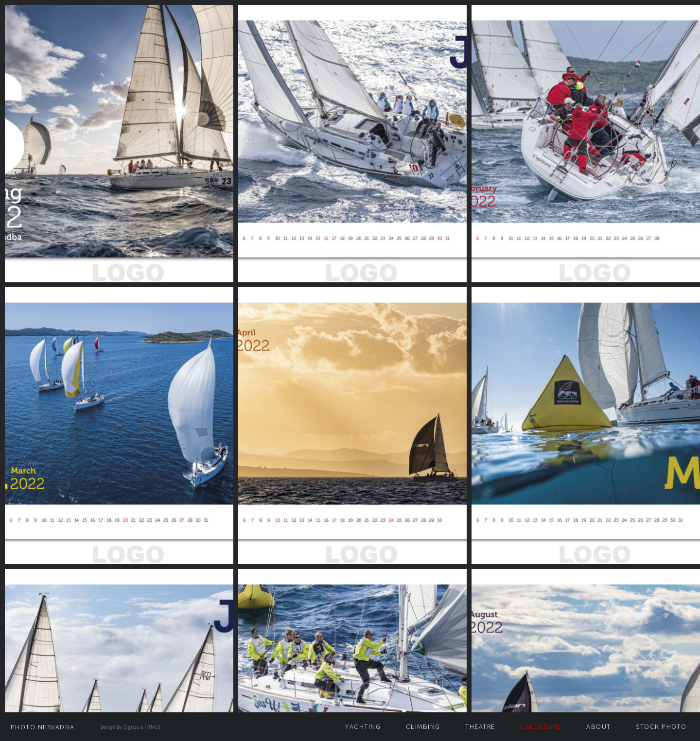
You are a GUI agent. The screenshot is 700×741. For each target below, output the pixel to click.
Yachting (363, 726)
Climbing (423, 726)
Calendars (541, 726)
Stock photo (661, 726)
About (598, 726)
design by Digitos (120, 727)
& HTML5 (150, 727)
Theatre (480, 726)
